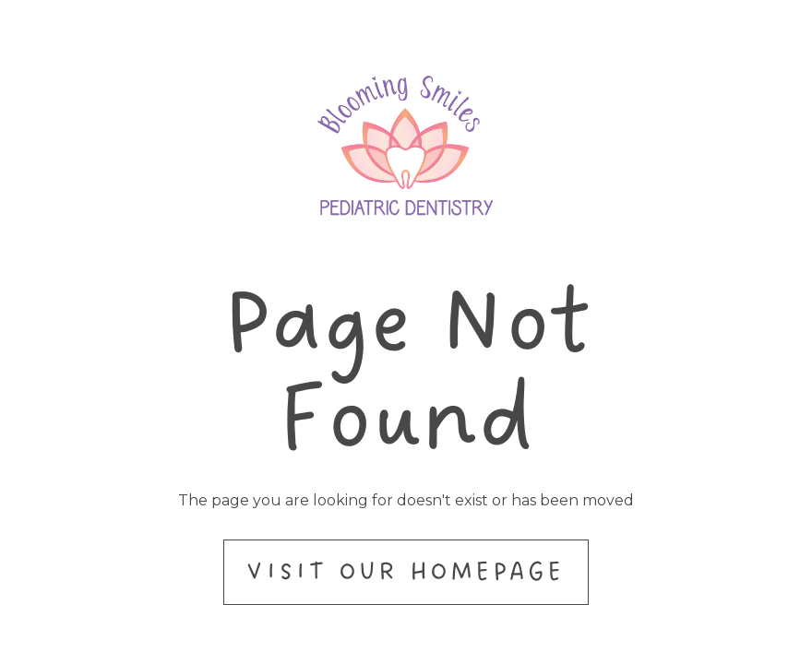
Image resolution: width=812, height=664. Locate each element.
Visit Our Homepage (406, 572)
